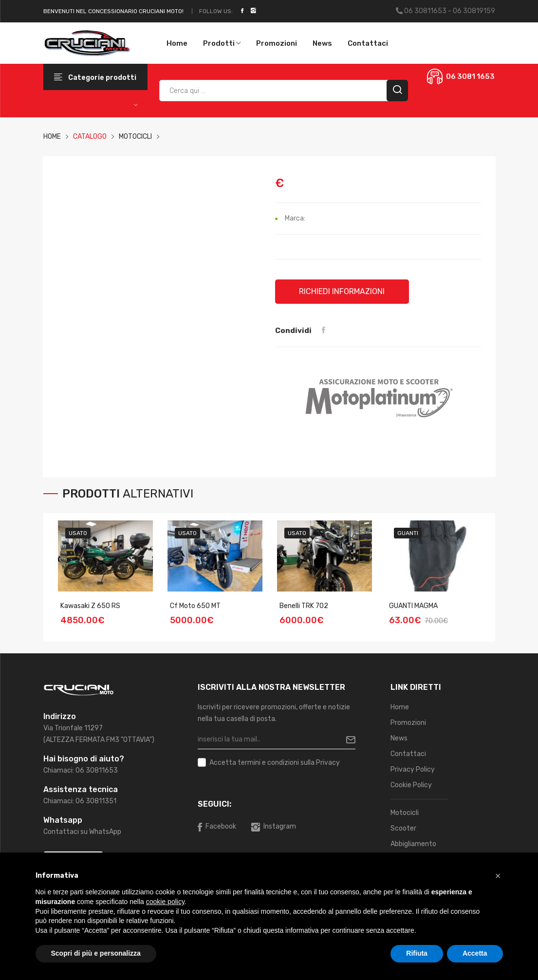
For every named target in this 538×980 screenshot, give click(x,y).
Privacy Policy (413, 769)
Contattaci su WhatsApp (82, 832)
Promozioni (277, 43)
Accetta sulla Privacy (275, 763)
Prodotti (222, 43)
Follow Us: (216, 11)
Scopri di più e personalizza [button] (96, 953)
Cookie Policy (411, 785)
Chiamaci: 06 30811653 (81, 770)
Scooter (403, 828)
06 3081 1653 (470, 76)
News (322, 43)
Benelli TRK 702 (304, 606)
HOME (52, 137)
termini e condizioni (268, 763)
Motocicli (405, 813)
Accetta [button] (475, 953)
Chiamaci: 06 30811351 (80, 801)
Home (177, 43)
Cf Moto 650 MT (195, 606)
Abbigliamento (413, 844)
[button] (498, 876)
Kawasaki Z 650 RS (90, 606)
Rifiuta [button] (417, 953)
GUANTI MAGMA (413, 606)
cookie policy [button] (165, 902)
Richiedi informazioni (342, 291)
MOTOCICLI (135, 137)
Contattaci (368, 43)
